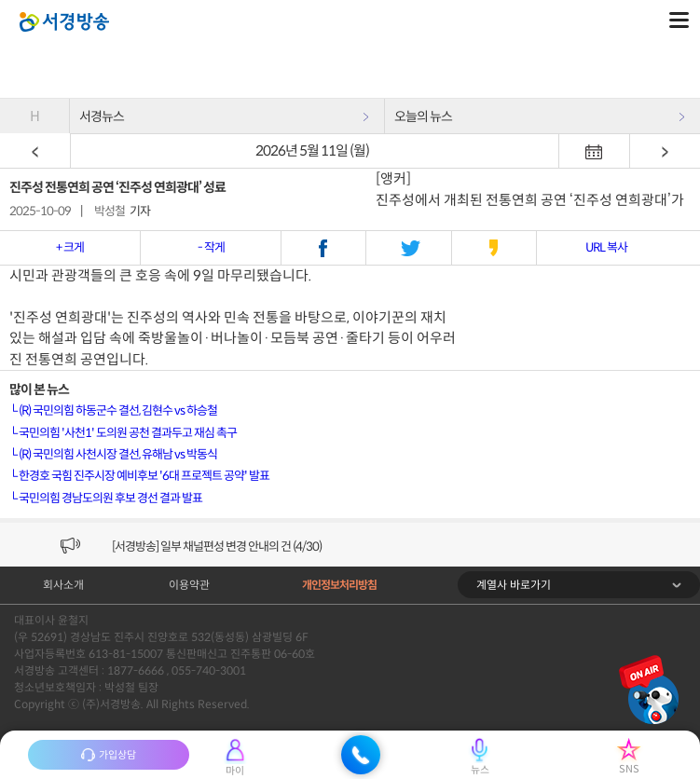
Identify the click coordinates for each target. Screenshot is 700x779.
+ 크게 (70, 247)
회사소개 (63, 585)
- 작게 (211, 247)
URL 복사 (606, 247)
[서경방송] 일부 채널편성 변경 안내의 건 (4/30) (217, 547)
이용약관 (189, 585)
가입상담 (109, 755)
